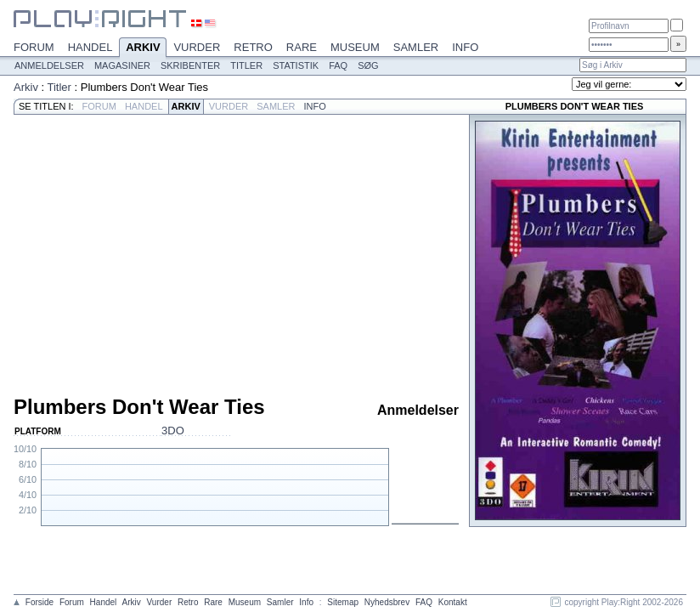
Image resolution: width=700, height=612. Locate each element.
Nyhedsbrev (387, 602)
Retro (253, 47)
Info (465, 47)
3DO (173, 431)
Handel (90, 47)
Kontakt (453, 602)
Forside (40, 602)
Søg (368, 65)
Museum (355, 47)
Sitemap (343, 602)
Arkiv (143, 48)
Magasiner (122, 65)
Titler (246, 65)
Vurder (197, 47)
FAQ (338, 65)
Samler (416, 47)
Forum (34, 47)
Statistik (296, 65)
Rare (302, 47)
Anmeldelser (49, 65)
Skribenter (190, 65)
